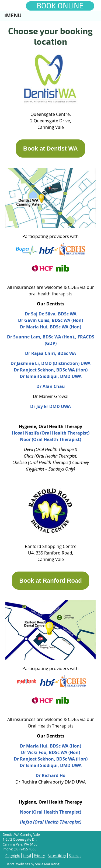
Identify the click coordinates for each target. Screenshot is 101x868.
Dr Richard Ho (50, 775)
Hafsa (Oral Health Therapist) (51, 822)
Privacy (39, 856)
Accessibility (57, 856)
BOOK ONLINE (60, 6)
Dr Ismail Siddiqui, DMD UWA (51, 376)
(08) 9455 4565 (25, 849)
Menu (13, 15)
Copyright (13, 856)
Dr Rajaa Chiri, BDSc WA (50, 353)
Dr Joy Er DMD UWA (50, 406)
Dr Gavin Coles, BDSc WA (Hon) (50, 320)
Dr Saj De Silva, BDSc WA (51, 314)
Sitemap (75, 856)
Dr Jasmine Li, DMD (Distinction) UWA (50, 363)
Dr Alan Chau (51, 386)
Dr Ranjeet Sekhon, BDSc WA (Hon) (51, 370)
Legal (27, 856)
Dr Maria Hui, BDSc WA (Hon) (50, 327)
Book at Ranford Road (50, 581)
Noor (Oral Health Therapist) (50, 812)
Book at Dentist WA (50, 149)
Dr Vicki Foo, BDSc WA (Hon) (50, 752)
